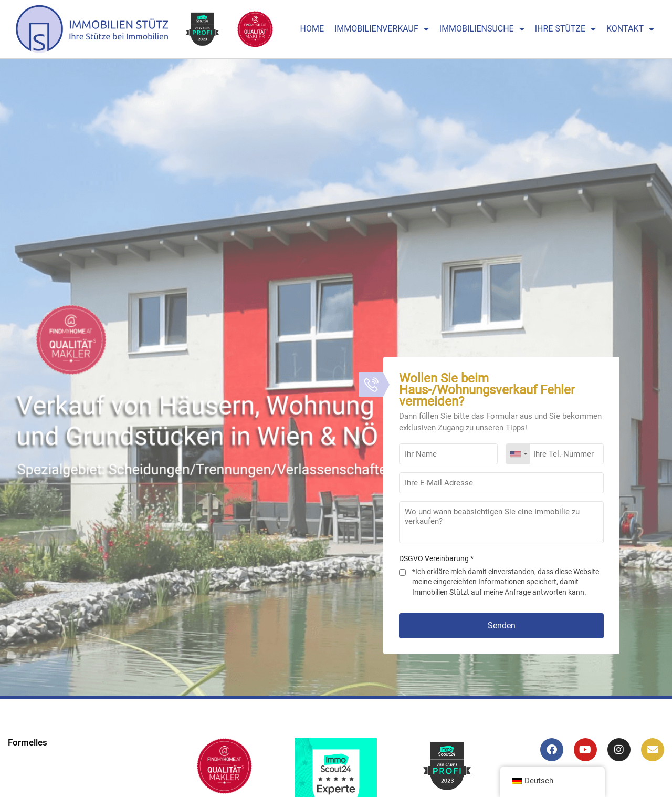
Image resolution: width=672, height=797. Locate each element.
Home (312, 29)
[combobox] (518, 454)
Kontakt (630, 29)
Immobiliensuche (482, 29)
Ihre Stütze (565, 29)
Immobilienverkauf (382, 29)
